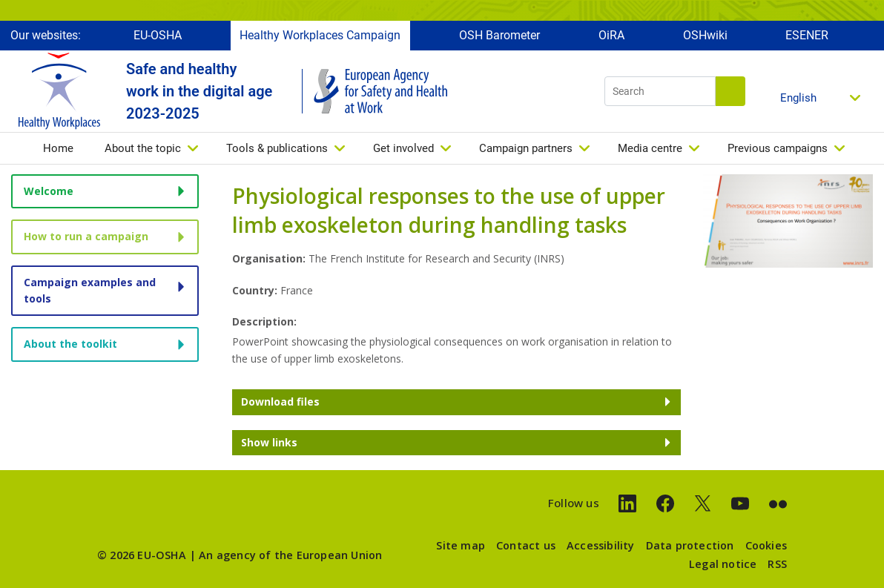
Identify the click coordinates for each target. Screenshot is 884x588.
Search (730, 91)
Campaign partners (526, 148)
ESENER (807, 35)
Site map (461, 545)
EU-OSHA (158, 35)
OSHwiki (705, 35)
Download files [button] (280, 402)
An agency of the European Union (290, 555)
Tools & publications (277, 148)
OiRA (611, 35)
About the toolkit (70, 344)
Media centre (650, 148)
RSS (777, 564)
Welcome (49, 191)
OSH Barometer (499, 35)
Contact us (526, 545)
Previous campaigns (778, 148)
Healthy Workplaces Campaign (320, 35)
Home (58, 148)
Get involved (403, 148)
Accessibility (601, 545)
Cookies (766, 545)
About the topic (143, 148)
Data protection (690, 545)
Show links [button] (269, 442)
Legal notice (723, 564)
